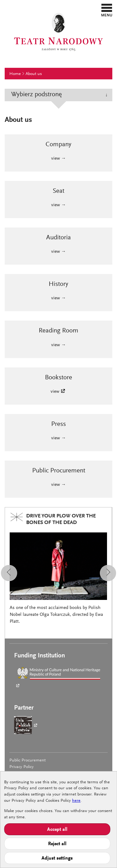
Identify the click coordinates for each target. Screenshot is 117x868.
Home (15, 74)
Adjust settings (57, 858)
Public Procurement (27, 761)
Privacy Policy (22, 767)
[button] (107, 10)
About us (34, 74)
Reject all (57, 844)
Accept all (57, 830)
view (55, 392)
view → (58, 159)
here (76, 801)
